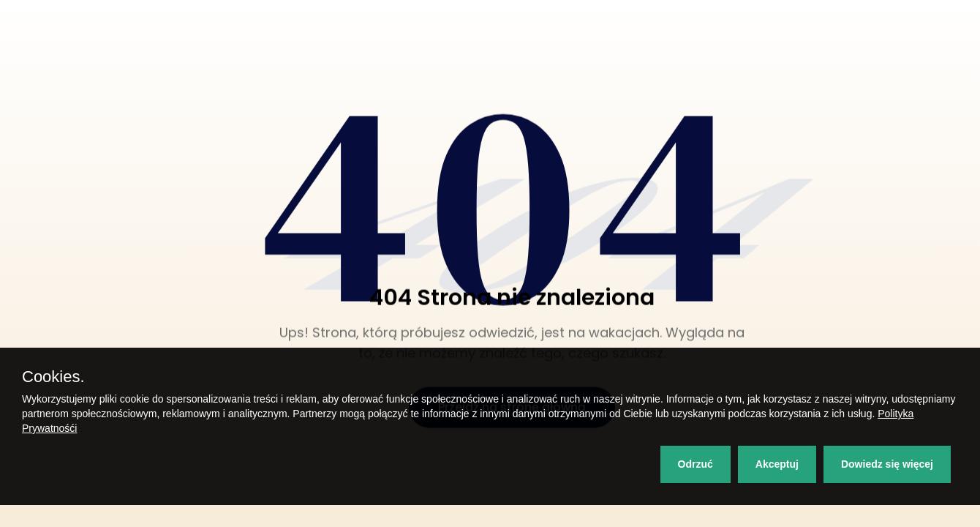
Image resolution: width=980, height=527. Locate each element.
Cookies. (53, 377)
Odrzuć (696, 464)
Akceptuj (777, 464)
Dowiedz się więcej (887, 464)
